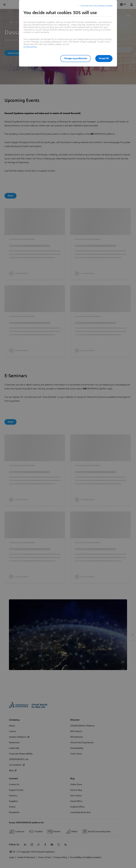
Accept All (104, 58)
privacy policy (30, 47)
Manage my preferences (76, 58)
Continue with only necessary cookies (96, 6)
